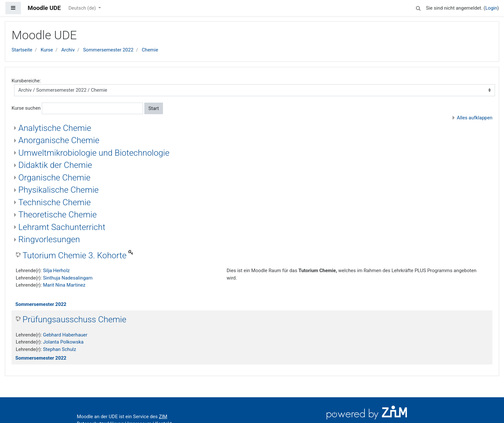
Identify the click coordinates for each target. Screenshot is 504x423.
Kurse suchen (26, 108)
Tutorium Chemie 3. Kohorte (75, 255)
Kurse (47, 50)
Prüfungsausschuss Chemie (74, 319)
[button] (418, 7)
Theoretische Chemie (58, 215)
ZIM (163, 417)
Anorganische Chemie (59, 140)
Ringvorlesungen (49, 239)
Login (491, 8)
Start (154, 108)
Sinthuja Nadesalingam (68, 278)
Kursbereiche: (26, 81)
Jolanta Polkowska (63, 342)
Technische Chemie (54, 202)
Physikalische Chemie (59, 190)
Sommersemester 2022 (108, 50)
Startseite (22, 50)
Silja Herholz (56, 271)
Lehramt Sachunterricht (62, 227)
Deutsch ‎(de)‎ (83, 8)
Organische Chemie (54, 178)
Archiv (68, 50)
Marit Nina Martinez (64, 285)
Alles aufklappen (475, 118)
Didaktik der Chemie (55, 165)
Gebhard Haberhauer (65, 335)
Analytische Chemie (55, 128)
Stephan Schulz (60, 349)
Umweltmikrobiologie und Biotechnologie (94, 153)
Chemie (150, 50)
